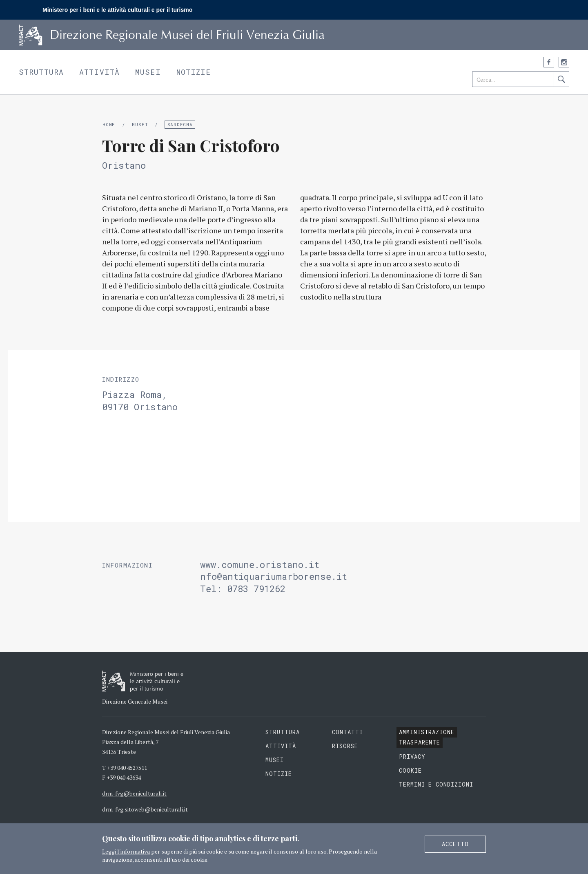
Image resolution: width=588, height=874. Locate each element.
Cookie (410, 770)
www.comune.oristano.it (262, 564)
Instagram (564, 62)
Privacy (412, 757)
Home (109, 124)
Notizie (194, 72)
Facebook (549, 62)
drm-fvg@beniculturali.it (134, 793)
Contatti (347, 732)
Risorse (345, 746)
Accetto (455, 844)
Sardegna (180, 124)
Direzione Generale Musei (135, 701)
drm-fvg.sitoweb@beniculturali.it (145, 809)
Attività (99, 72)
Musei (148, 72)
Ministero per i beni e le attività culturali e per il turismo (117, 10)
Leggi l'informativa (126, 851)
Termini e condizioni (436, 784)
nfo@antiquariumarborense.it (274, 576)
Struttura (41, 72)
